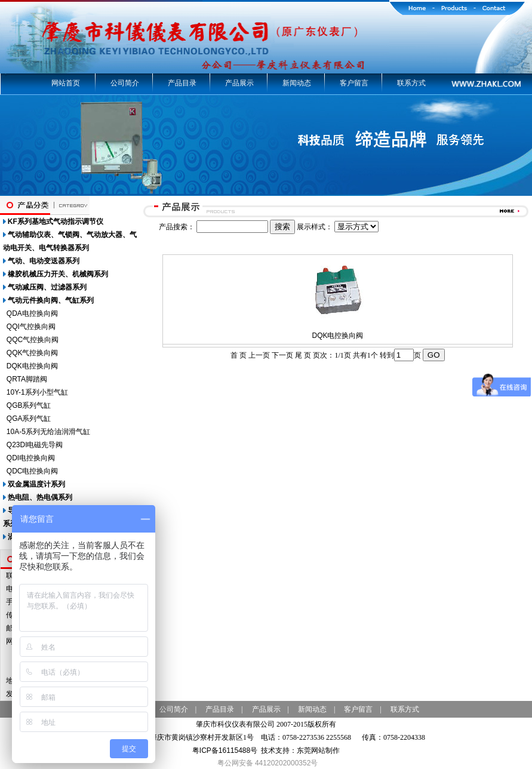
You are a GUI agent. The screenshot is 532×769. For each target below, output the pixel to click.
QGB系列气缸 (29, 405)
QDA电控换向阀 (32, 313)
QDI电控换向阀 (31, 458)
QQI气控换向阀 (31, 327)
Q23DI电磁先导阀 (35, 445)
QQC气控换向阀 (33, 340)
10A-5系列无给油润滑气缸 (48, 432)
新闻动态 (297, 83)
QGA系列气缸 (29, 419)
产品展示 (239, 83)
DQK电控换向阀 (32, 366)
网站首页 (66, 83)
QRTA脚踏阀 (27, 379)
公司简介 (125, 83)
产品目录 (182, 83)
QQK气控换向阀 (33, 353)
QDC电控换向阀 (33, 471)
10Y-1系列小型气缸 (37, 392)
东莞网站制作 (318, 750)
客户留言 (354, 83)
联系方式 (411, 83)
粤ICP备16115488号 (225, 750)
